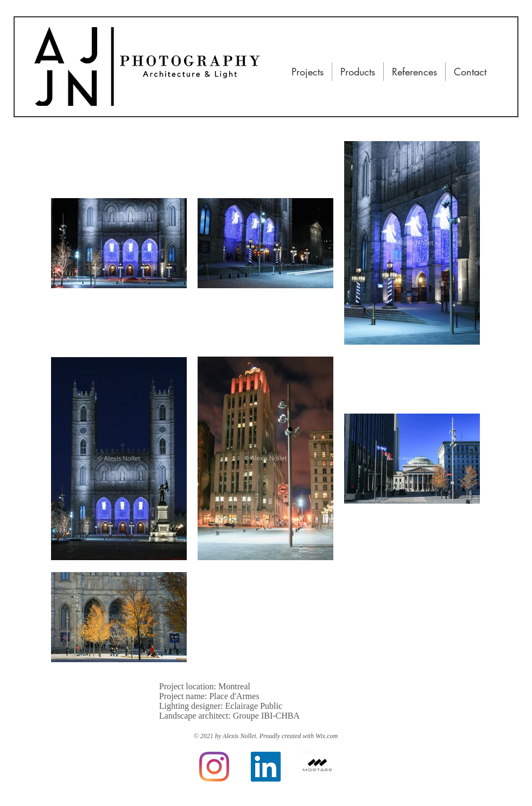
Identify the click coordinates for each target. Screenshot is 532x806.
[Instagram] (214, 767)
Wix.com (327, 736)
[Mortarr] (317, 767)
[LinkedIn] (266, 767)
